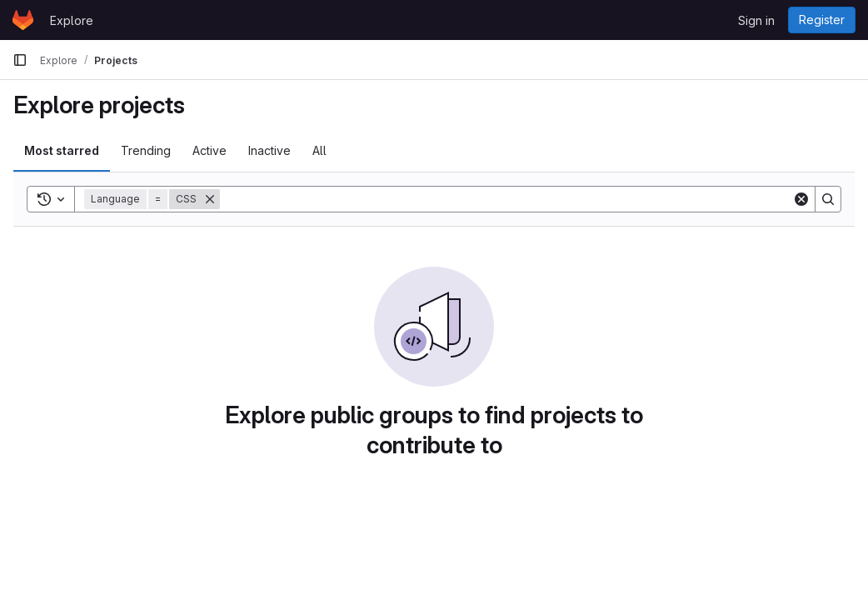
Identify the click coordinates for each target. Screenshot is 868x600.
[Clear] (801, 199)
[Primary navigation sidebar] (20, 60)
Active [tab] (210, 150)
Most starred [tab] (62, 150)
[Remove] (210, 199)
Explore (72, 20)
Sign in (756, 20)
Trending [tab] (146, 150)
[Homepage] (23, 20)
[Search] (506, 199)
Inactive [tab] (269, 150)
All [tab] (319, 150)
